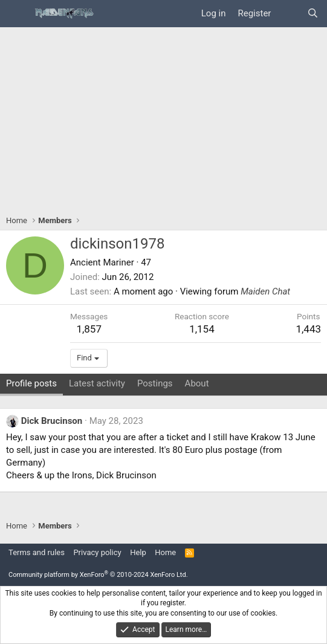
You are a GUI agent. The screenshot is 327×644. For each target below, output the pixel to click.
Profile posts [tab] (31, 383)
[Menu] (17, 14)
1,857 (89, 329)
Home (165, 552)
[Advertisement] (163, 118)
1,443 (308, 329)
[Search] (313, 14)
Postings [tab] (155, 383)
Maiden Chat (265, 291)
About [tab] (197, 383)
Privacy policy (97, 552)
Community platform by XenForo (98, 575)
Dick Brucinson (52, 421)
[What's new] (289, 14)
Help (138, 552)
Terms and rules (37, 552)
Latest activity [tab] (97, 383)
